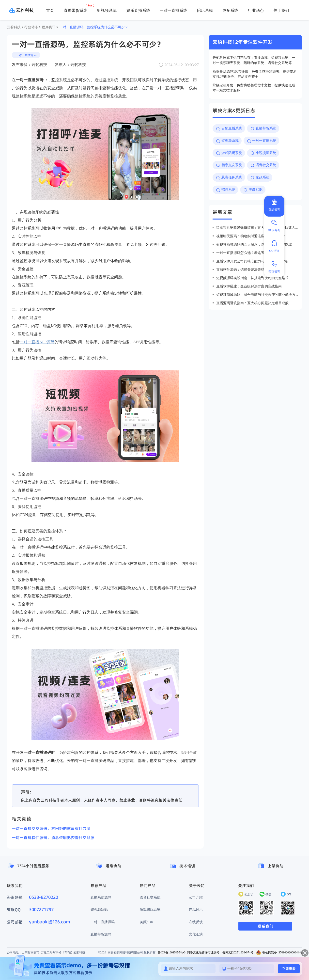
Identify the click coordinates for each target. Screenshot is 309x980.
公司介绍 (196, 897)
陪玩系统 (205, 10)
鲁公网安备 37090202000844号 (279, 952)
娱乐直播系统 (138, 10)
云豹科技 (14, 27)
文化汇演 (196, 934)
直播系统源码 (101, 897)
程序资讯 (49, 27)
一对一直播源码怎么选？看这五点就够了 (247, 253)
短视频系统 (107, 10)
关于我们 (281, 10)
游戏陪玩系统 (150, 910)
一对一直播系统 (173, 10)
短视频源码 (99, 910)
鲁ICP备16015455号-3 (172, 952)
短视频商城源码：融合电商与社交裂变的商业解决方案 (257, 295)
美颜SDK (147, 922)
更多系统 (230, 10)
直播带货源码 (101, 934)
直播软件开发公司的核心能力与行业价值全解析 (252, 261)
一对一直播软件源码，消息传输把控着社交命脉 (53, 838)
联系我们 (265, 926)
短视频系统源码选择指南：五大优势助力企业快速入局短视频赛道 (257, 228)
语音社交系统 (150, 897)
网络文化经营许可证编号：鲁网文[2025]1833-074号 (220, 952)
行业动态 (256, 10)
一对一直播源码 (26, 55)
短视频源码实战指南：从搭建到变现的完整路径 (252, 278)
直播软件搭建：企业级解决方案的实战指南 (249, 286)
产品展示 (196, 910)
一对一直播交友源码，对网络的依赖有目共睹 (51, 828)
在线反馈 (196, 922)
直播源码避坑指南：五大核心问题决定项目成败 (252, 303)
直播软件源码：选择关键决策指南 (242, 269)
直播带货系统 (76, 10)
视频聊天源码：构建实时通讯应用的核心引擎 (251, 236)
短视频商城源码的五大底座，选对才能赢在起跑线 (254, 244)
